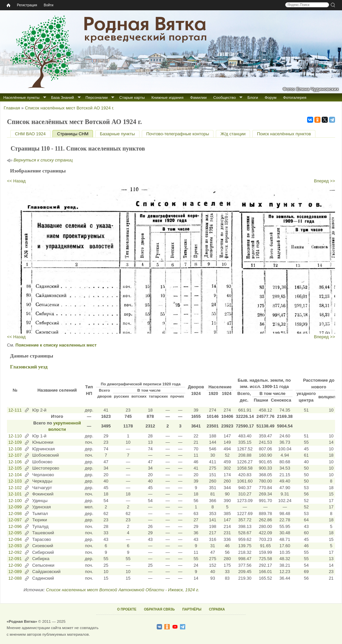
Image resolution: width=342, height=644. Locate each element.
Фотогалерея (295, 97)
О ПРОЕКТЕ (127, 609)
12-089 (15, 572)
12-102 (15, 488)
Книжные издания (167, 97)
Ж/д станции (233, 134)
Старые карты (132, 97)
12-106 (15, 462)
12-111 (15, 410)
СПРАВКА (217, 609)
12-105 (15, 468)
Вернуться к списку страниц (43, 160)
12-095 (15, 533)
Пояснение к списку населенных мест (56, 345)
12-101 (15, 494)
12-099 (15, 507)
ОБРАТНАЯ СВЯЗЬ (159, 609)
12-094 (15, 539)
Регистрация (27, 5)
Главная (12, 108)
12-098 (15, 514)
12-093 (15, 546)
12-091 (15, 559)
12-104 (15, 475)
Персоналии (97, 97)
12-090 (15, 565)
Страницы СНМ (75, 134)
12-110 (15, 436)
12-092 (15, 552)
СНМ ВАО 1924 (30, 134)
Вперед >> (325, 181)
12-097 (15, 520)
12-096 (15, 526)
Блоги (253, 97)
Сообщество (224, 97)
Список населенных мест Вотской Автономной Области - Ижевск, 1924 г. (123, 590)
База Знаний (63, 97)
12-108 (15, 449)
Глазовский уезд (29, 367)
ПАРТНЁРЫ (192, 609)
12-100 (15, 501)
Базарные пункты (117, 134)
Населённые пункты (21, 97)
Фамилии (198, 97)
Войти (49, 5)
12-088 (15, 578)
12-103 (15, 481)
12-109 (15, 442)
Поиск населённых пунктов (284, 134)
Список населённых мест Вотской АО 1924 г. (70, 108)
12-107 (15, 455)
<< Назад (16, 181)
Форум (271, 97)
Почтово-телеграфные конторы (178, 134)
